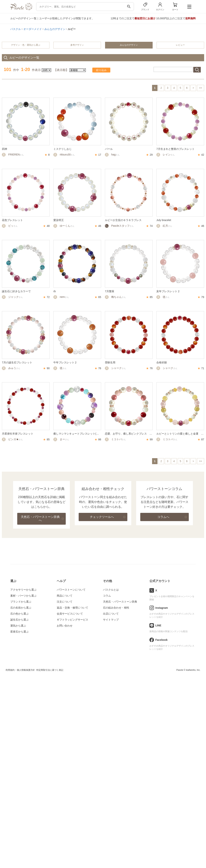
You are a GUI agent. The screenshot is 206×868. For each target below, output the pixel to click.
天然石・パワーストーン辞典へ (40, 519)
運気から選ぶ (18, 626)
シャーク (115, 368)
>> (201, 88)
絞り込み (101, 70)
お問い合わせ (65, 626)
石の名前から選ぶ (21, 608)
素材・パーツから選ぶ (23, 596)
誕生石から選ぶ (19, 620)
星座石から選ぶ (19, 632)
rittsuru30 (64, 155)
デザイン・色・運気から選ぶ (26, 45)
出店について (111, 614)
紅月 (164, 226)
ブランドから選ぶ (21, 602)
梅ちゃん (115, 297)
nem (61, 297)
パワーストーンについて (71, 590)
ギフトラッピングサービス (72, 620)
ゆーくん (64, 226)
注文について (65, 602)
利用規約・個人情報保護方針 (20, 670)
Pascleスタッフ (119, 226)
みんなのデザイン (55, 29)
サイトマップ (111, 620)
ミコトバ (115, 439)
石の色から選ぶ (19, 614)
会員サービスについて (70, 614)
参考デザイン (77, 45)
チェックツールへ (102, 517)
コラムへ (163, 517)
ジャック (12, 297)
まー (61, 439)
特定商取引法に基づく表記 (50, 670)
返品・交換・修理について (72, 608)
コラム (107, 596)
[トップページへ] (21, 9)
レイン (166, 155)
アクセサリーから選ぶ (23, 590)
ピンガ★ (12, 439)
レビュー (180, 45)
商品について (65, 596)
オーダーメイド (33, 29)
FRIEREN (13, 155)
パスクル (16, 29)
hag (112, 155)
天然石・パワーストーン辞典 (120, 602)
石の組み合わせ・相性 (116, 608)
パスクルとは (111, 590)
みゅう (11, 368)
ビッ (10, 226)
